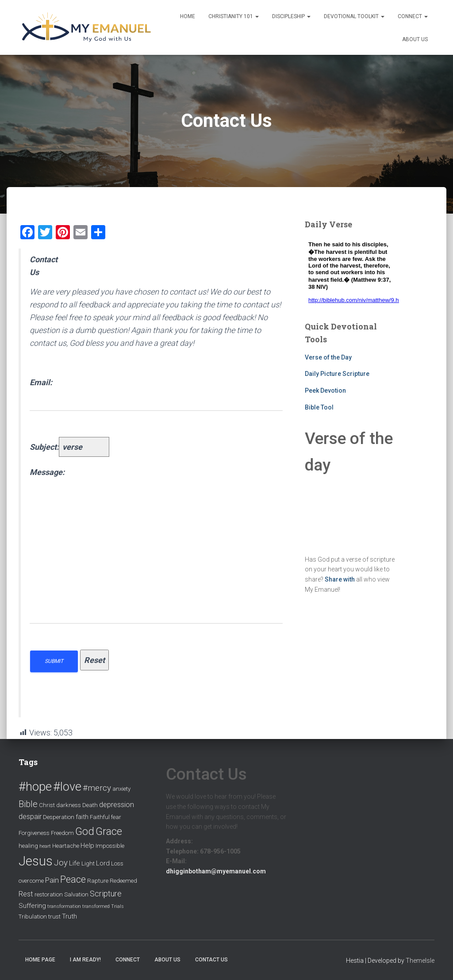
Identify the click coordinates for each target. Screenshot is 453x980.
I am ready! (85, 960)
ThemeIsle (420, 961)
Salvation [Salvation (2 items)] (76, 894)
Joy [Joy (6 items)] (61, 863)
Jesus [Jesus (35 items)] (36, 861)
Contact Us (211, 960)
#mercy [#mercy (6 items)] (97, 788)
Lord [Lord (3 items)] (103, 863)
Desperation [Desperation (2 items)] (59, 817)
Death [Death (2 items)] (90, 805)
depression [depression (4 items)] (117, 805)
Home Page (40, 960)
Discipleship (291, 16)
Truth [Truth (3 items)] (69, 916)
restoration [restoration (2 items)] (49, 894)
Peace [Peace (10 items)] (73, 879)
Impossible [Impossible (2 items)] (110, 846)
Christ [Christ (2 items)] (47, 805)
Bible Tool (319, 407)
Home (188, 16)
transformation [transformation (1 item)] (64, 906)
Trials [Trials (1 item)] (117, 906)
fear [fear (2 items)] (116, 817)
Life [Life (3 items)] (75, 863)
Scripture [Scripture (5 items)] (106, 894)
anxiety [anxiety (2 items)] (121, 789)
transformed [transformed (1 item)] (96, 906)
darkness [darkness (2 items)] (69, 805)
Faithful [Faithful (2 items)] (100, 817)
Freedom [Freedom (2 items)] (62, 833)
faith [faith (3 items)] (82, 817)
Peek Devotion (325, 390)
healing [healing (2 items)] (28, 846)
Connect (413, 16)
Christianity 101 (234, 16)
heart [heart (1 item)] (45, 846)
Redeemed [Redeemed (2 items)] (123, 881)
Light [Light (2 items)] (88, 863)
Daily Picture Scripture (337, 374)
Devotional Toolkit (354, 16)
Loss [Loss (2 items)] (117, 863)
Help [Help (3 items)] (87, 846)
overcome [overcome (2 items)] (31, 881)
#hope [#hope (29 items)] (35, 787)
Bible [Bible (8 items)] (28, 804)
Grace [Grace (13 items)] (109, 831)
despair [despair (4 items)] (30, 817)
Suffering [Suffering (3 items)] (32, 906)
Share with (340, 579)
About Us (415, 39)
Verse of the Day (328, 357)
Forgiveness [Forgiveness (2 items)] (34, 833)
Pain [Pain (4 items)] (52, 880)
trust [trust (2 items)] (54, 917)
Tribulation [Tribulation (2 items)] (33, 917)
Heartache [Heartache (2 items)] (66, 846)
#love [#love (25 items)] (67, 787)
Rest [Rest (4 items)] (26, 894)
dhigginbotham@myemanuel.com (216, 871)
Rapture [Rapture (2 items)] (98, 881)
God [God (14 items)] (85, 831)
